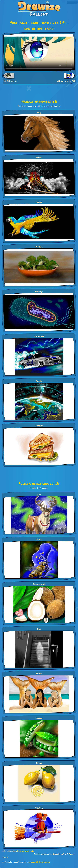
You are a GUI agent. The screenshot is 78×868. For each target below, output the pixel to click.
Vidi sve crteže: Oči (66, 81)
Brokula (39, 247)
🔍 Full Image (10, 81)
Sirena (39, 674)
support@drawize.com (40, 862)
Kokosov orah (39, 584)
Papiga (39, 202)
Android (56, 854)
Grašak (39, 718)
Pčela (39, 539)
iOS (62, 854)
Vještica (39, 808)
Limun (39, 763)
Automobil (39, 336)
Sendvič (39, 426)
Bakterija (39, 292)
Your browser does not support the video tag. (39, 53)
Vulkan (39, 157)
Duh (39, 629)
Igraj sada (29, 851)
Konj (39, 112)
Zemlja (39, 381)
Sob (39, 495)
